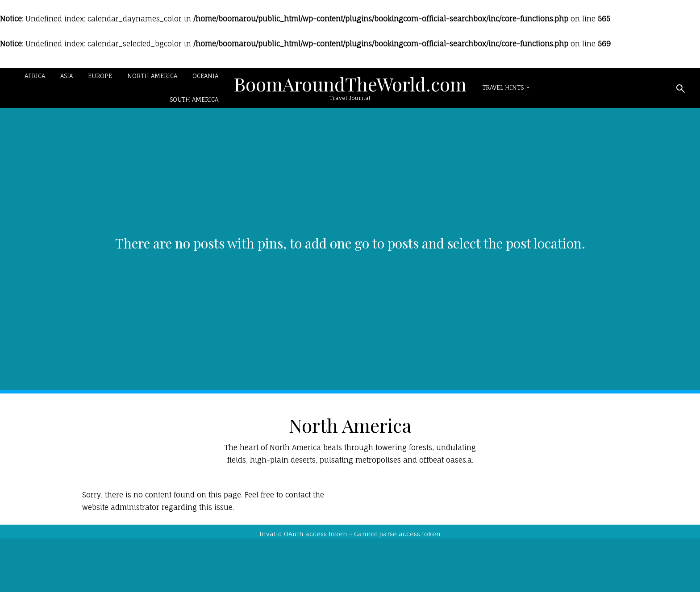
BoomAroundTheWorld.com (350, 84)
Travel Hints (503, 87)
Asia (67, 76)
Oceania (205, 76)
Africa (35, 76)
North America (152, 76)
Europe (100, 76)
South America (194, 99)
